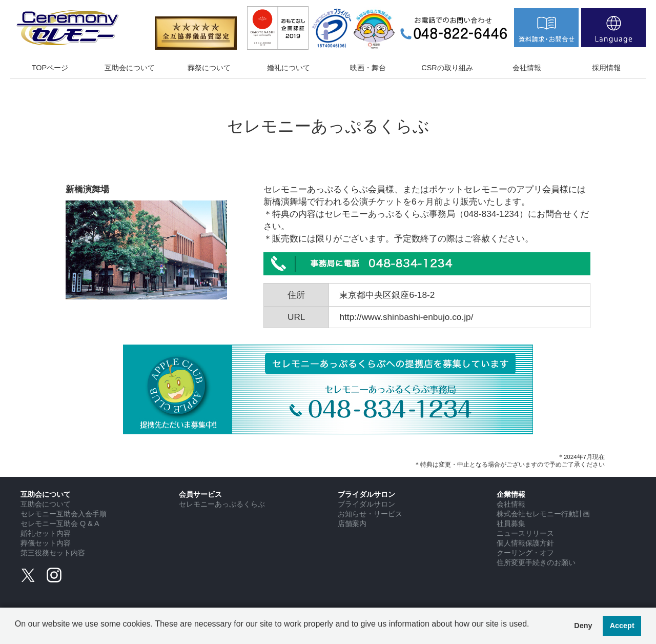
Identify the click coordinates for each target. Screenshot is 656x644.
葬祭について (209, 68)
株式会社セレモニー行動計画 (543, 514)
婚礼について (289, 68)
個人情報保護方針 (525, 543)
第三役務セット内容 (53, 553)
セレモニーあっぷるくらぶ (222, 504)
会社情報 (527, 68)
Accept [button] (622, 626)
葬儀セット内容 (46, 543)
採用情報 (606, 68)
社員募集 (511, 524)
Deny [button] (583, 626)
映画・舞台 (368, 68)
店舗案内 (352, 524)
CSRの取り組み (447, 68)
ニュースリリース (525, 533)
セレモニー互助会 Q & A (60, 524)
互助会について (130, 68)
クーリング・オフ (525, 553)
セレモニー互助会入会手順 (64, 514)
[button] (16, 632)
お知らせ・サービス (370, 514)
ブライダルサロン (366, 504)
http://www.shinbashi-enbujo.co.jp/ (406, 317)
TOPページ (50, 68)
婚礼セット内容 (46, 533)
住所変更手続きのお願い (536, 562)
